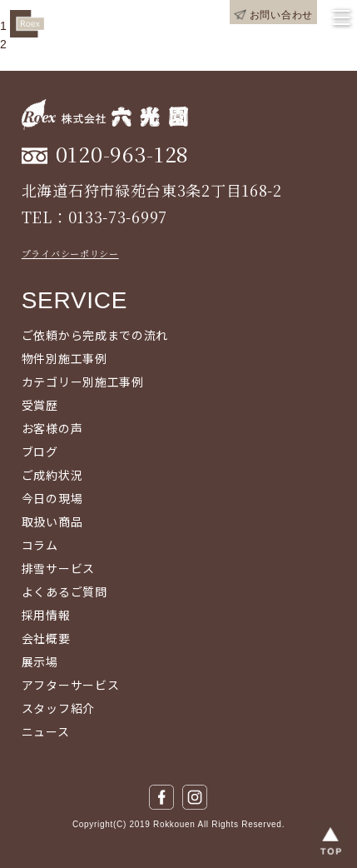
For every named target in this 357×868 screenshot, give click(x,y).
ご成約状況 (52, 475)
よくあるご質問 (64, 591)
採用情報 (46, 615)
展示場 (40, 661)
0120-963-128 (122, 154)
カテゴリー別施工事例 (83, 382)
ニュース (46, 731)
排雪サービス (58, 568)
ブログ (40, 451)
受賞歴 (40, 405)
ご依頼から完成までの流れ (95, 335)
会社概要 (46, 638)
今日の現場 (52, 498)
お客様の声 (52, 428)
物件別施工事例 (64, 358)
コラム (40, 545)
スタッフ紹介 (58, 708)
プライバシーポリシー (70, 253)
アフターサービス (71, 685)
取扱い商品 (52, 521)
